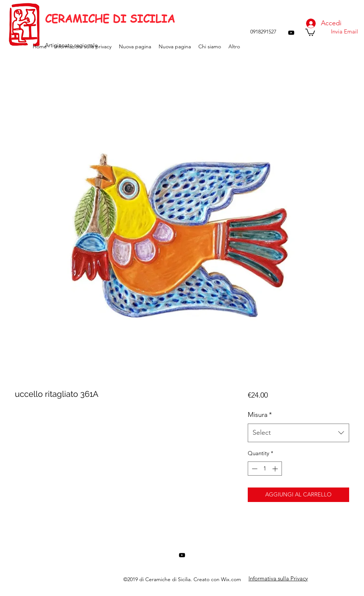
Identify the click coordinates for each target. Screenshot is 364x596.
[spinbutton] (265, 469)
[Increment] (276, 469)
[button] (310, 32)
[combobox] (298, 433)
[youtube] (291, 33)
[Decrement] (254, 469)
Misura (260, 415)
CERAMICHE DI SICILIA (110, 19)
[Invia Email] (344, 32)
